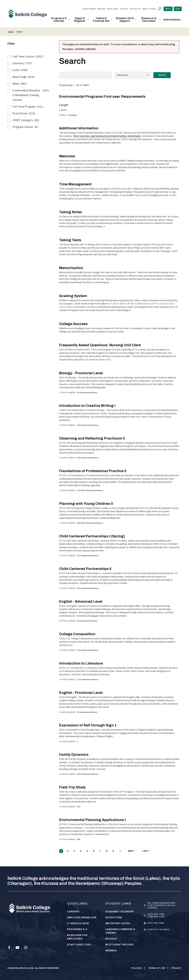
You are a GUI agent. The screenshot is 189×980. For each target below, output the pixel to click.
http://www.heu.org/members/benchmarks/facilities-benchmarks (107, 136)
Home (11, 32)
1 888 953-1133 (156, 917)
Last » (146, 852)
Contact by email (159, 930)
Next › (131, 852)
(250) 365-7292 (156, 914)
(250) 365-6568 (156, 923)
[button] (60, 20)
